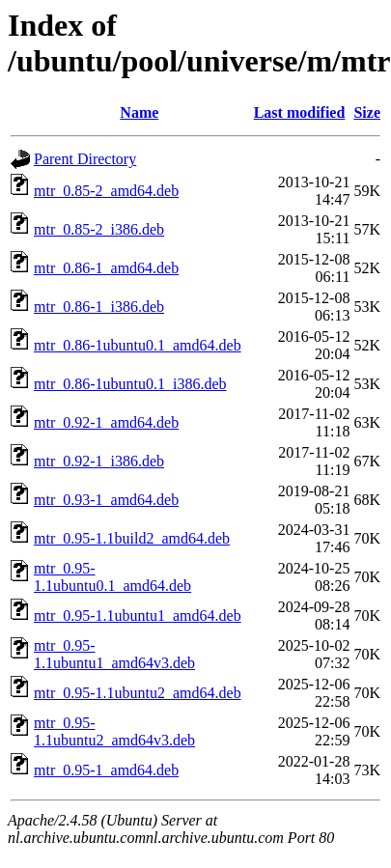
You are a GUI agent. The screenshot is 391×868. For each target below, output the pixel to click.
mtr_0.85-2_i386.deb (99, 229)
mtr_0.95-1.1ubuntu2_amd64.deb (138, 693)
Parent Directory (85, 159)
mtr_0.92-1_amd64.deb (106, 422)
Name (139, 112)
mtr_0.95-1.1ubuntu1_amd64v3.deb (114, 654)
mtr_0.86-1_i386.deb (99, 307)
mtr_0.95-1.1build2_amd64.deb (132, 538)
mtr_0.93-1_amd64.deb (106, 500)
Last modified (300, 112)
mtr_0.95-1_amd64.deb (106, 770)
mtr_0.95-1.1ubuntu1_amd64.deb (138, 616)
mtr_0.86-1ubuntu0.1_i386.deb (130, 384)
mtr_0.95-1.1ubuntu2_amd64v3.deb (114, 731)
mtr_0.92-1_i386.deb (99, 461)
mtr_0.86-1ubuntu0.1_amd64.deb (138, 345)
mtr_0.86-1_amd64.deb (106, 268)
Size (367, 112)
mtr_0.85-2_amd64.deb (106, 191)
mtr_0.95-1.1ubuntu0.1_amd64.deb (112, 577)
